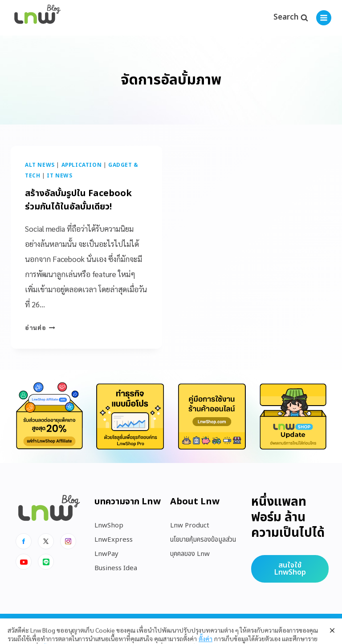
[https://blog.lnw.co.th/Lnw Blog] (37, 18)
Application (82, 165)
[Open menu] (324, 18)
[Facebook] (24, 541)
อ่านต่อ (40, 327)
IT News (59, 176)
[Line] (46, 562)
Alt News (40, 165)
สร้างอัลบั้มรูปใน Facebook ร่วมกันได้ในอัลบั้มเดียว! (78, 200)
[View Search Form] (291, 18)
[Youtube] (24, 562)
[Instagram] (68, 541)
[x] (46, 541)
